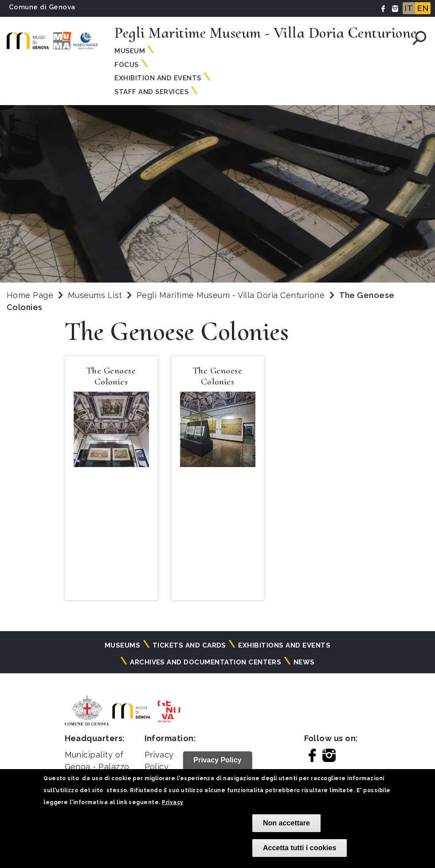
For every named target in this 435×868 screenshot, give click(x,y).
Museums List (95, 295)
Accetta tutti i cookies (300, 848)
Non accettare (286, 823)
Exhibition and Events (158, 78)
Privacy (172, 802)
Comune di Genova (42, 7)
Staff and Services (151, 92)
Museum (130, 51)
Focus (126, 65)
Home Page (30, 295)
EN (423, 8)
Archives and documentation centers (206, 662)
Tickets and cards (189, 645)
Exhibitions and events (284, 645)
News (304, 662)
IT (409, 8)
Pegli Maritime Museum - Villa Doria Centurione (232, 295)
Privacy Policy (217, 760)
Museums (122, 645)
